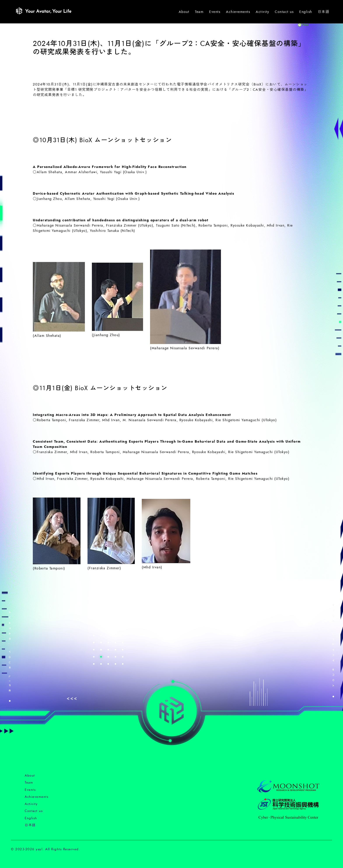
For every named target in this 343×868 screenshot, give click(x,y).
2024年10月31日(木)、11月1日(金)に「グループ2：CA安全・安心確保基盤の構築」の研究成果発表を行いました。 (169, 48)
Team (199, 12)
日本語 (324, 12)
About (184, 12)
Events (215, 12)
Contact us (284, 12)
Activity (262, 12)
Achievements (238, 12)
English (306, 12)
